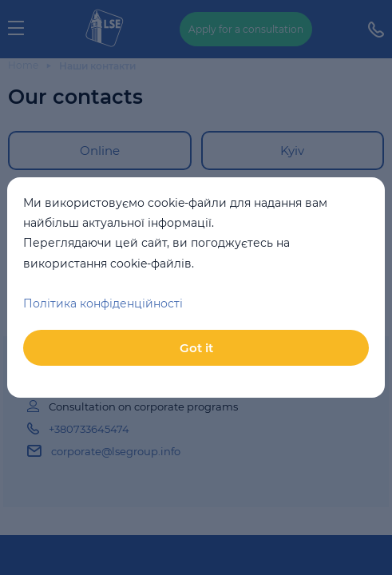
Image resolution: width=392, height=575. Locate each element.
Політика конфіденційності (103, 303)
